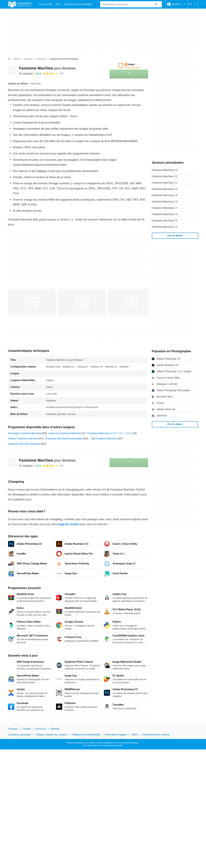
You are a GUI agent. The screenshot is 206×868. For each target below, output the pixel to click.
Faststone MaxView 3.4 (165, 170)
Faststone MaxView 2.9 (165, 195)
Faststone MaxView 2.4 (165, 227)
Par (26, 73)
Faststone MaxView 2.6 (165, 214)
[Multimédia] (28, 59)
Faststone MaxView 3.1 (165, 183)
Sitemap (55, 729)
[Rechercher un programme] (156, 4)
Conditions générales (20, 735)
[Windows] (17, 59)
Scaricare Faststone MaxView (65, 433)
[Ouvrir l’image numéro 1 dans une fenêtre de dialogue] (82, 302)
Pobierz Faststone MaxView (23, 439)
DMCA (135, 735)
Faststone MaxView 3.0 (165, 189)
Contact (26, 729)
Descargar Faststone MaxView (25, 433)
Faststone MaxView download (24, 444)
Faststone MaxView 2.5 (165, 221)
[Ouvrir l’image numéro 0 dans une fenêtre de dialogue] (32, 302)
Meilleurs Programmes (78, 4)
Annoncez (41, 729)
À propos (13, 729)
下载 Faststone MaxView (104, 439)
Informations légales (116, 735)
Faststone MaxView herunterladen (64, 439)
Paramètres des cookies (156, 735)
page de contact (69, 524)
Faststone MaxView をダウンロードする (110, 433)
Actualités (45, 4)
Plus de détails (175, 236)
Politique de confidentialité (86, 735)
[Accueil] (9, 59)
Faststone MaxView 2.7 (165, 208)
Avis (58, 4)
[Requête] (131, 4)
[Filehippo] (20, 4)
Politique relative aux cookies (51, 735)
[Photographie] (41, 59)
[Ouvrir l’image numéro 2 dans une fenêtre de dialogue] (131, 302)
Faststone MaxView (47, 68)
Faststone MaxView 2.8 (165, 202)
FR (193, 4)
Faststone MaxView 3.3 (165, 176)
